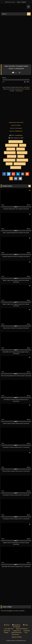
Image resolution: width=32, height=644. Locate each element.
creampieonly (19, 135)
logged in (11, 611)
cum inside (12, 156)
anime (23, 145)
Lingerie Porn (17, 631)
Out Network (17, 627)
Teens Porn (7, 631)
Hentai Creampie (12, 145)
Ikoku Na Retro (22, 160)
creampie (21, 149)
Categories (17, 625)
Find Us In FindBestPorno (16, 131)
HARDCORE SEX (17, 633)
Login (18, 2)
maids (9, 164)
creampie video (10, 153)
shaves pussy (16, 167)
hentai (21, 156)
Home (8, 625)
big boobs (11, 149)
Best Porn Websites (22, 629)
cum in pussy (22, 153)
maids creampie (20, 164)
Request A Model (17, 637)
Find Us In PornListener (16, 128)
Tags (26, 625)
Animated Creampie (16, 142)
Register (24, 2)
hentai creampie (9, 160)
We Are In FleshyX (16, 125)
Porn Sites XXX (9, 629)
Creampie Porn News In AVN (16, 122)
